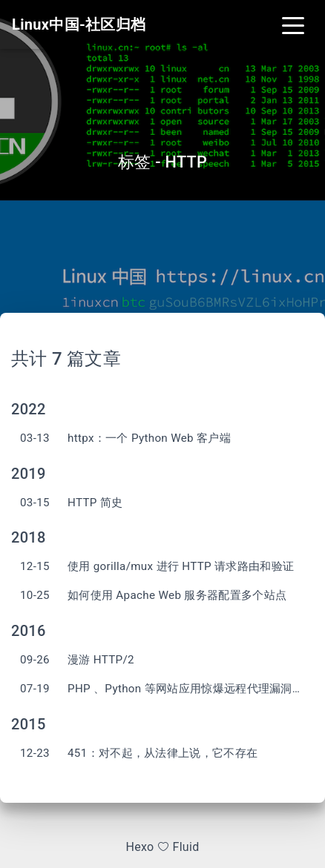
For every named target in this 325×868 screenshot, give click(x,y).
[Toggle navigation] (293, 24)
